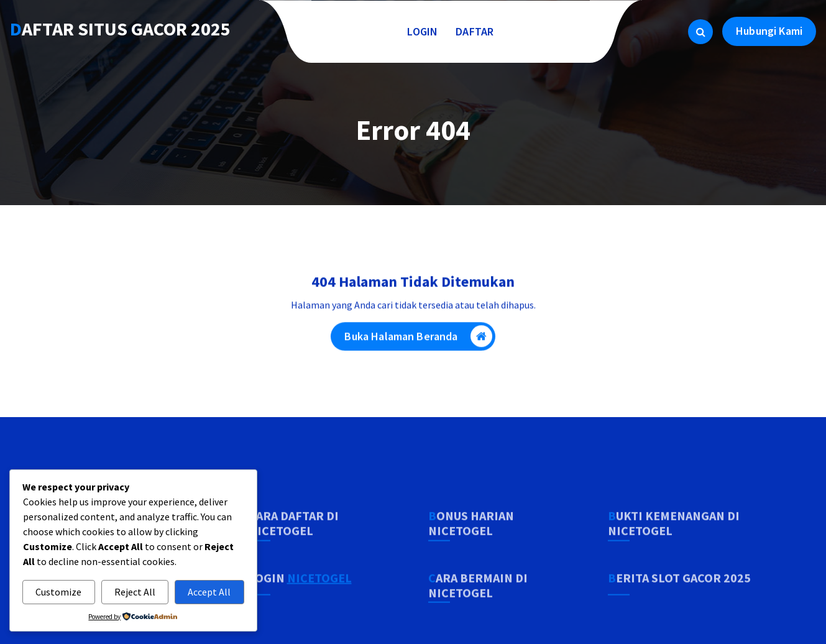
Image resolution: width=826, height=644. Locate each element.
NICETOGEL (319, 613)
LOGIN (423, 31)
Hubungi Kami (769, 31)
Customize (58, 592)
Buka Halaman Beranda (418, 340)
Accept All (209, 592)
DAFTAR (475, 31)
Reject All (135, 592)
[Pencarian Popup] (700, 32)
